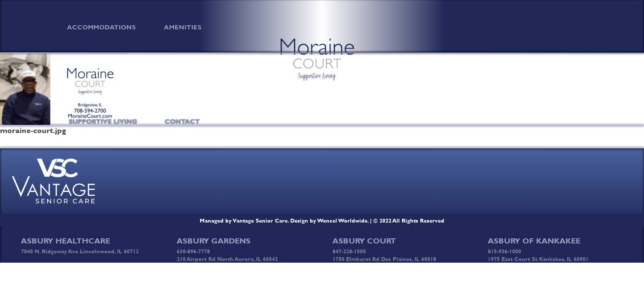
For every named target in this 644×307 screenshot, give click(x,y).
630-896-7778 (193, 251)
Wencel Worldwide (342, 220)
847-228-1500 (349, 251)
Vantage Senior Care (260, 220)
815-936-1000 (504, 251)
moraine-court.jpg (33, 130)
